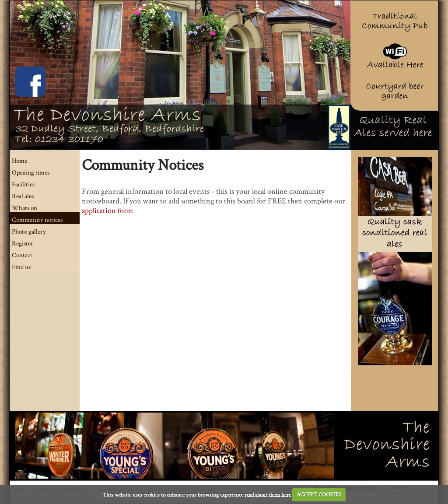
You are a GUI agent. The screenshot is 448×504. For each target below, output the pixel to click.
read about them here (268, 495)
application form (107, 211)
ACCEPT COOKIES (319, 495)
